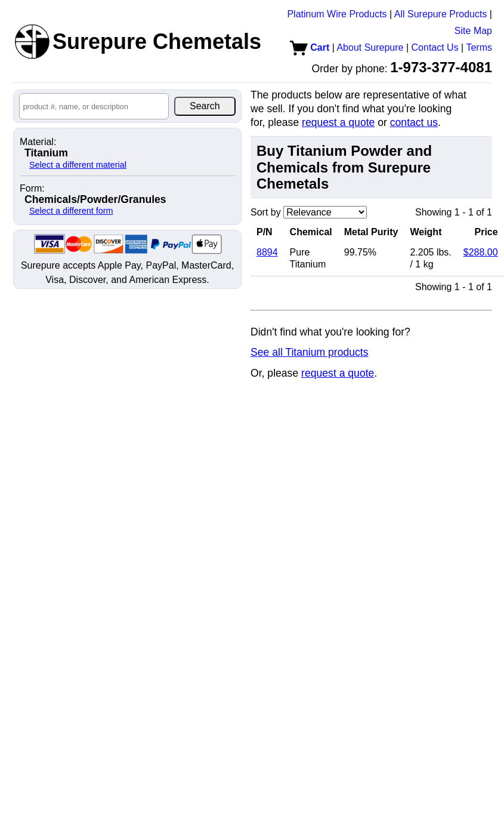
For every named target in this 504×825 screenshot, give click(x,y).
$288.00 (481, 252)
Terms (479, 47)
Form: (32, 189)
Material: (38, 142)
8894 (267, 252)
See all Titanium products (310, 352)
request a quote (338, 122)
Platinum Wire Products (337, 14)
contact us (414, 122)
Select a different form (71, 211)
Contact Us (435, 47)
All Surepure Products (441, 14)
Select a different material (78, 165)
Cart (310, 47)
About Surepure (370, 47)
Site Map (473, 31)
